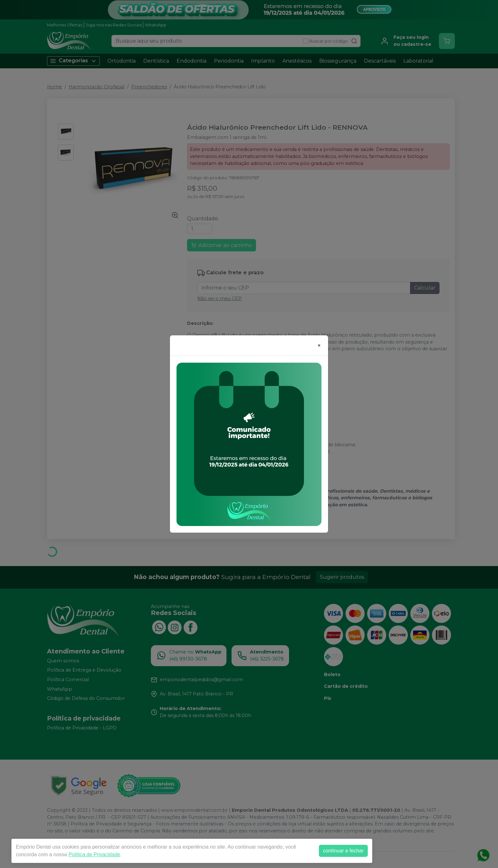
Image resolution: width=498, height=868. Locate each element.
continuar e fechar (343, 851)
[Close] (319, 345)
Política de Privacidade (94, 854)
